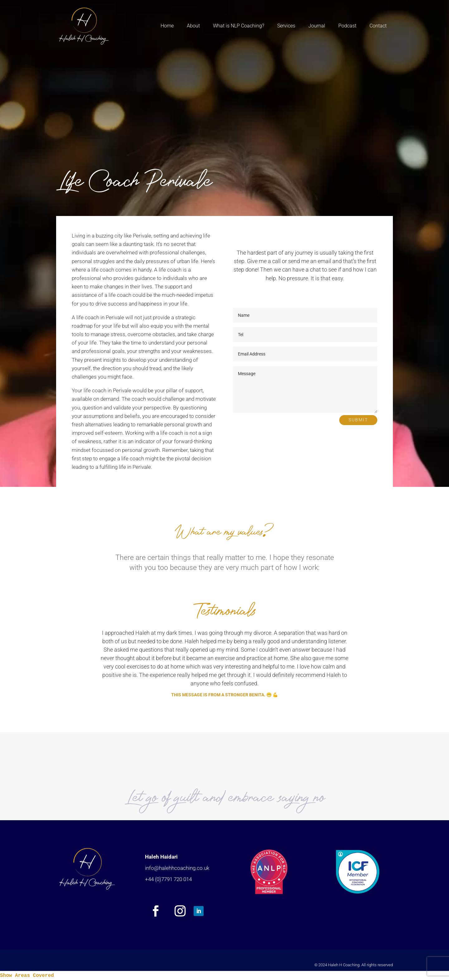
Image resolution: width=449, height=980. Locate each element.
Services (286, 26)
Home (167, 26)
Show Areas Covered (27, 976)
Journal (317, 26)
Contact (378, 26)
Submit (358, 420)
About (193, 26)
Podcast (347, 26)
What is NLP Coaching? (239, 26)
